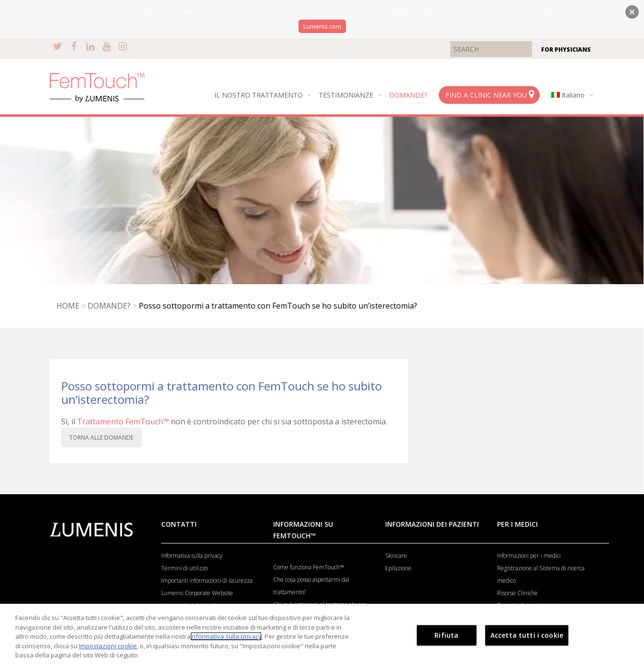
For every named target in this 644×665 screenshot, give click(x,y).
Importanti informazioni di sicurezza (207, 581)
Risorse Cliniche (517, 593)
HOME (68, 306)
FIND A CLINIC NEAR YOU (490, 94)
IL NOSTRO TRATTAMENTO (260, 95)
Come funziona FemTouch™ (309, 567)
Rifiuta (446, 635)
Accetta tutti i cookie (527, 635)
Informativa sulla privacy (192, 556)
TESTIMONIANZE (347, 95)
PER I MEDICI (517, 524)
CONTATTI (179, 524)
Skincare (396, 556)
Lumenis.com (322, 26)
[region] (322, 634)
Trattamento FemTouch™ (123, 421)
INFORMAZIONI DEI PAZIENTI (432, 524)
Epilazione (398, 568)
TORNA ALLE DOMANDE (101, 438)
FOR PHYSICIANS (566, 50)
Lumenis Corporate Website (197, 593)
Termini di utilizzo (184, 568)
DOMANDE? (408, 95)
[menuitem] (570, 95)
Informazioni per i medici (529, 556)
